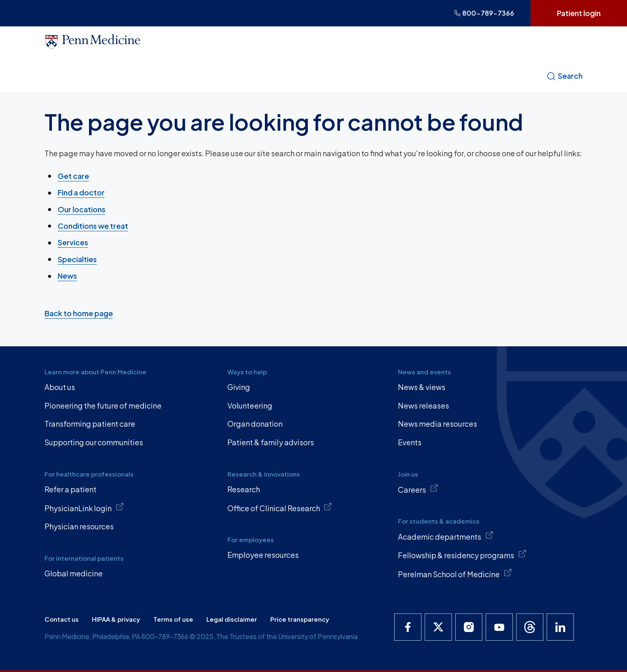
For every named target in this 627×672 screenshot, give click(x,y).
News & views (422, 387)
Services (73, 242)
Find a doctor (81, 192)
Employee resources (263, 555)
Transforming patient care (90, 424)
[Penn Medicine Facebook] (408, 627)
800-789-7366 (484, 13)
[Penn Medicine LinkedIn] (560, 627)
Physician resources (79, 526)
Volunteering (250, 405)
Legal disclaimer (232, 619)
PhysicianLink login (84, 508)
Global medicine (74, 573)
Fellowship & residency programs (462, 555)
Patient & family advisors (271, 442)
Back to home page (79, 313)
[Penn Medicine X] (438, 627)
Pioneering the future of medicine (103, 405)
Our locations (82, 209)
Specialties (77, 259)
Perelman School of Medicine (455, 573)
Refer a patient (70, 489)
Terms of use (173, 619)
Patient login (579, 13)
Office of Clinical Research (280, 508)
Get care (73, 176)
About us (60, 387)
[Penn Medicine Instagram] (469, 627)
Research (244, 489)
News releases (423, 405)
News (67, 276)
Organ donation (255, 424)
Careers (418, 489)
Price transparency (300, 619)
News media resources (437, 424)
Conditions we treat (93, 226)
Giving (239, 387)
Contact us (62, 619)
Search (564, 76)
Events (410, 442)
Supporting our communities (94, 442)
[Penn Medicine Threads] (530, 627)
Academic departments (446, 536)
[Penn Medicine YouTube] (499, 627)
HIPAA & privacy (116, 619)
